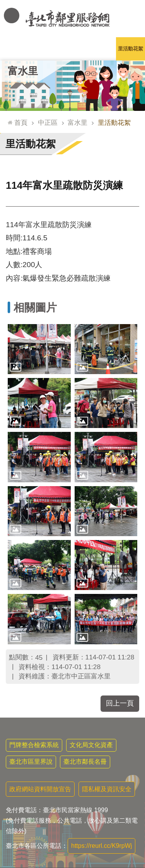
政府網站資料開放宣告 (40, 789)
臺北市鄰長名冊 (85, 762)
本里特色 (102, 49)
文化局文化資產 (91, 745)
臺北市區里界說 (31, 762)
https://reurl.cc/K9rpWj (101, 846)
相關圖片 (35, 308)
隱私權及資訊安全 (107, 789)
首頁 (21, 123)
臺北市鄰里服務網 (72, 19)
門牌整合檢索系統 (34, 745)
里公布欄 (15, 49)
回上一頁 (120, 703)
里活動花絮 (130, 49)
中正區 (48, 123)
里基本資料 (72, 49)
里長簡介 (44, 49)
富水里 (23, 71)
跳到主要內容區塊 (4, 4)
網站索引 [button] (12, 16)
